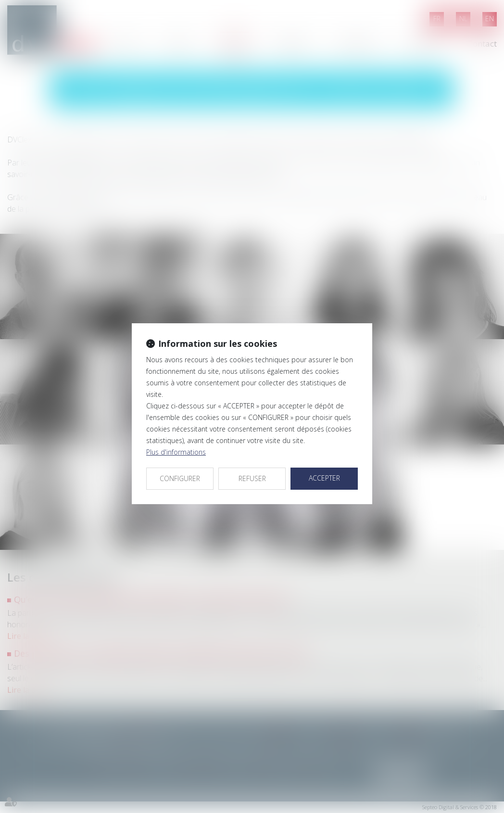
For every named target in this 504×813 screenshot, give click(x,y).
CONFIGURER (180, 478)
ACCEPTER (324, 478)
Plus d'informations (176, 452)
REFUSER (252, 478)
